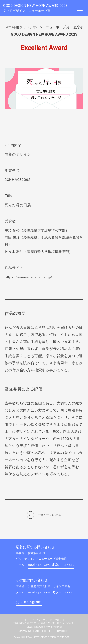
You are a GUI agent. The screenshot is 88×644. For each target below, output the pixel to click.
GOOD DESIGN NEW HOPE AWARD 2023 (38, 8)
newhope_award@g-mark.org (51, 564)
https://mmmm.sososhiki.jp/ (28, 277)
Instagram (29, 602)
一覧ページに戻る (49, 515)
